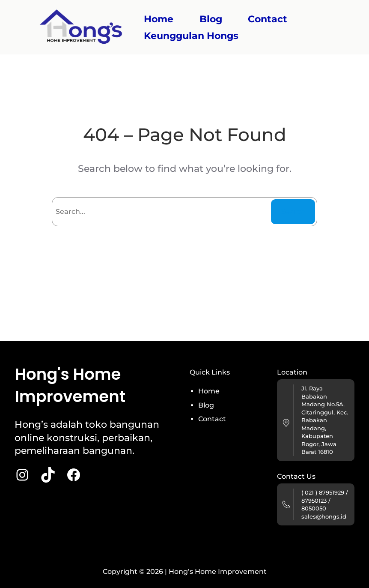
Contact (212, 419)
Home (159, 19)
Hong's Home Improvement (70, 385)
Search (293, 211)
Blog (206, 405)
